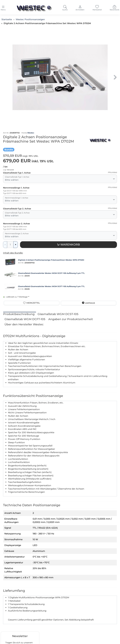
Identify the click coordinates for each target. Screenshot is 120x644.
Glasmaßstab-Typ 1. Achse (17, 173)
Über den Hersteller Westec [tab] (24, 324)
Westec (31, 133)
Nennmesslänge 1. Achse (16, 188)
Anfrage (90, 303)
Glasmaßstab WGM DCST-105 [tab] (58, 314)
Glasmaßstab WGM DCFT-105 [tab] (25, 319)
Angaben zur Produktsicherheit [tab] (71, 319)
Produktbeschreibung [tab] (19, 314)
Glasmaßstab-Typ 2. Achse (17, 209)
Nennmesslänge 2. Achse (16, 224)
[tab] (20, 314)
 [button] (115, 77)
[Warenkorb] (68, 245)
